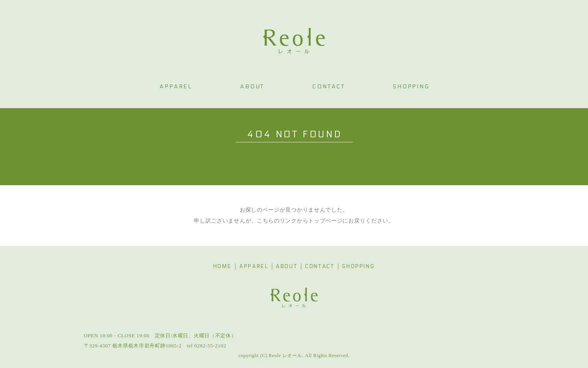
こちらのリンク (277, 221)
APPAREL (254, 266)
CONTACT (320, 266)
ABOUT (287, 266)
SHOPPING (358, 266)
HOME (222, 266)
